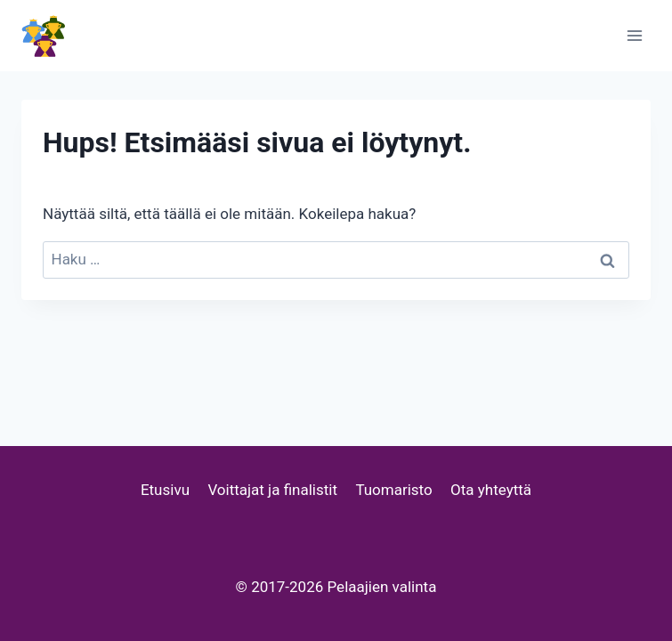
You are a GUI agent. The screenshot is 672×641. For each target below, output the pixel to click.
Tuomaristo (393, 490)
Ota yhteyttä (491, 490)
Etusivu (165, 490)
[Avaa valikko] (634, 35)
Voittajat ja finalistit (272, 490)
